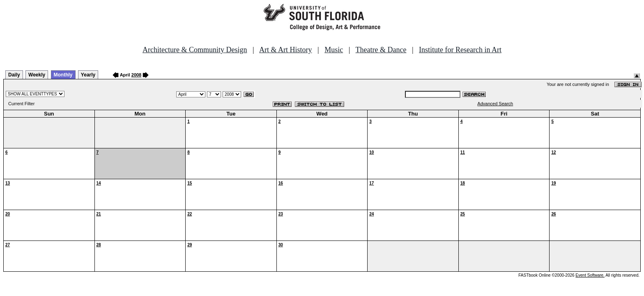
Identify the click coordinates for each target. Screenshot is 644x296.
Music (334, 50)
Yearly (88, 75)
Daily (14, 75)
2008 (136, 75)
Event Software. (590, 275)
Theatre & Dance (381, 50)
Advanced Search (495, 104)
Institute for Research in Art (460, 50)
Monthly (63, 75)
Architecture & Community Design (195, 50)
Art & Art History (286, 50)
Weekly (37, 75)
